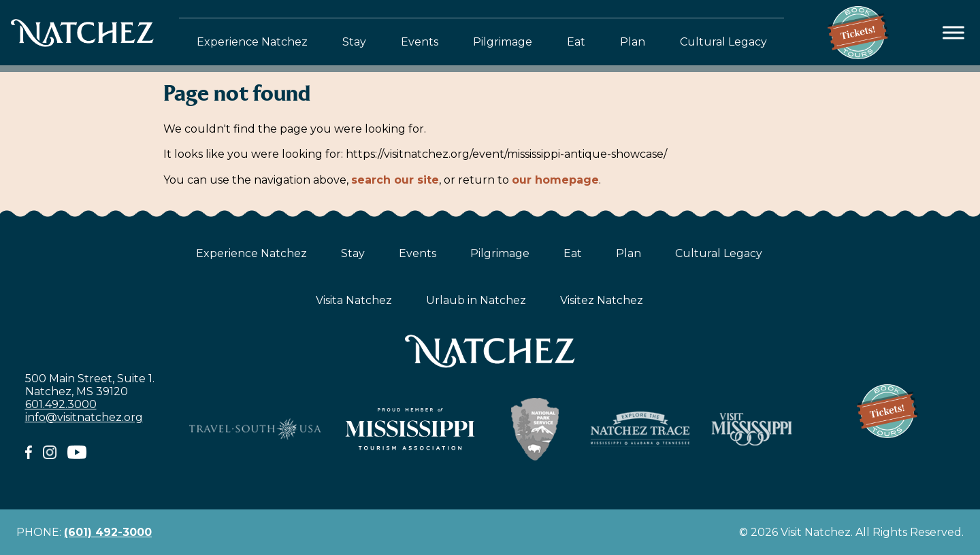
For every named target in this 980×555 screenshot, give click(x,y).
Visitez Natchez (602, 300)
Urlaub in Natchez (476, 300)
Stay (354, 42)
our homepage (555, 180)
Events (420, 42)
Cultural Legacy (723, 42)
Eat (576, 42)
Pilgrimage (503, 42)
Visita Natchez (354, 300)
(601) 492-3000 (108, 532)
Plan (633, 42)
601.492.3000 (61, 404)
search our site (395, 180)
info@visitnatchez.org (84, 417)
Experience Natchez (252, 42)
